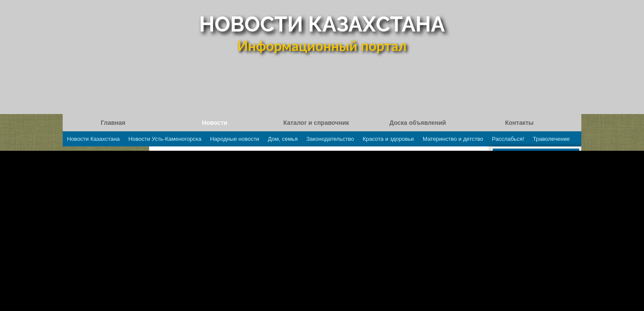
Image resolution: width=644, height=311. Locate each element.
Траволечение (551, 139)
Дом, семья (283, 139)
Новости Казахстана (93, 139)
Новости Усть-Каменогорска (165, 139)
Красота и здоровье (388, 139)
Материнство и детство (453, 139)
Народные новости (235, 139)
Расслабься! (508, 139)
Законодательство (330, 139)
